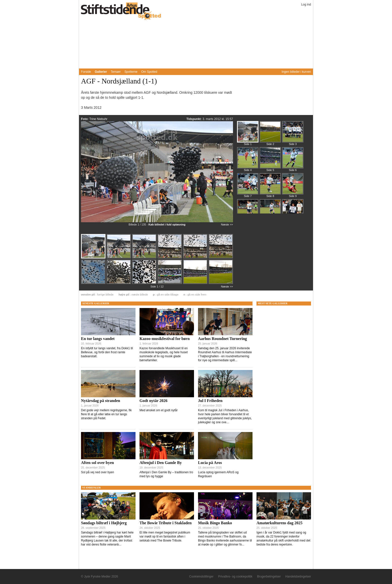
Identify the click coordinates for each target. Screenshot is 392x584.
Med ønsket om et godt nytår (159, 410)
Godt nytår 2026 (153, 401)
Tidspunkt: (194, 119)
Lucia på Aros (210, 463)
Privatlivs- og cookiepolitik (235, 576)
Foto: (85, 119)
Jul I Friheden (210, 401)
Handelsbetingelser (298, 576)
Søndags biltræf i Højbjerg (104, 523)
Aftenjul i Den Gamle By (161, 463)
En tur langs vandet (98, 339)
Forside (86, 72)
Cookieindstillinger (201, 576)
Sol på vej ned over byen (97, 472)
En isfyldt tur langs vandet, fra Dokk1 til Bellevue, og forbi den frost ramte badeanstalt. (107, 352)
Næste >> (227, 224)
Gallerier (101, 72)
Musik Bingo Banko (215, 523)
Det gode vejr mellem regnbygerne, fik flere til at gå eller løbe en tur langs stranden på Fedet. (106, 414)
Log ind (306, 4)
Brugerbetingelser (269, 576)
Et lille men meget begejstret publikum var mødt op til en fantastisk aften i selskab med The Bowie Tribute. (165, 536)
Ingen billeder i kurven (296, 72)
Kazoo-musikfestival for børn (165, 339)
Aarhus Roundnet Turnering (222, 339)
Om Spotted (149, 72)
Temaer (116, 72)
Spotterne (131, 72)
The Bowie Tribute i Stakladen (165, 523)
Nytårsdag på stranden (100, 401)
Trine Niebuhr (98, 119)
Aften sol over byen (97, 463)
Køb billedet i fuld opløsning (167, 224)
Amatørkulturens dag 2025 (279, 523)
